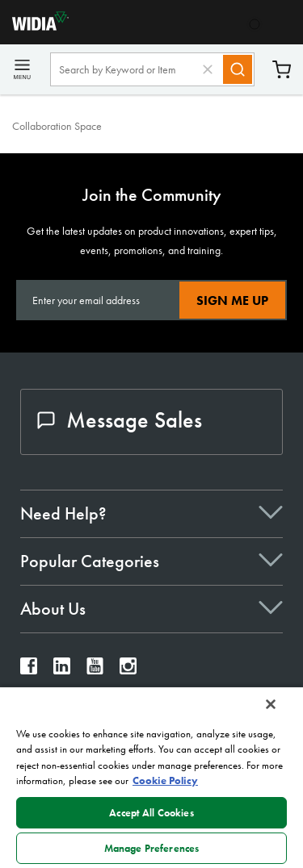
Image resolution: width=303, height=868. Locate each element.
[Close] (271, 704)
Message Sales (120, 420)
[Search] (238, 69)
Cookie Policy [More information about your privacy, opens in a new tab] (165, 780)
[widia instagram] (128, 670)
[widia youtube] (95, 670)
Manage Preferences (151, 848)
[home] (34, 26)
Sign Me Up (232, 300)
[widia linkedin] (62, 670)
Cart (282, 70)
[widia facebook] (29, 670)
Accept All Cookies (151, 813)
